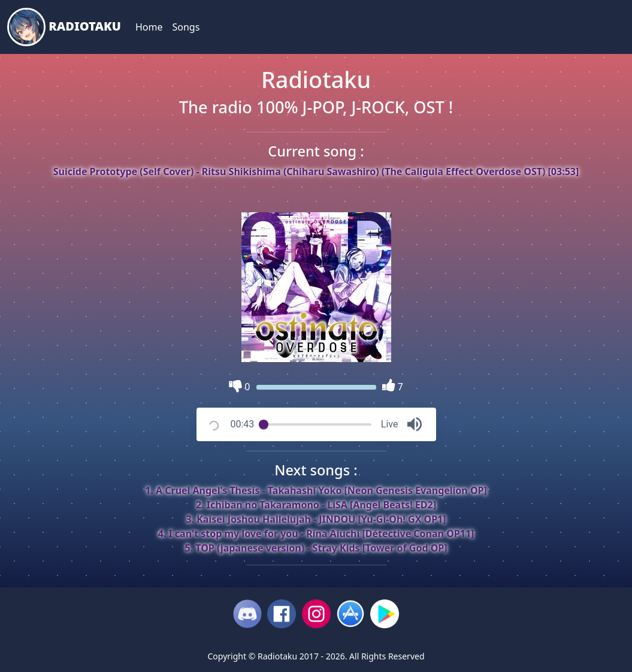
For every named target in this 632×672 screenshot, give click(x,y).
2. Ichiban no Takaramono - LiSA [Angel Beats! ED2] (316, 505)
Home (149, 27)
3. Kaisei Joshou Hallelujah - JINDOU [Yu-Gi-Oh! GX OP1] (316, 519)
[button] (415, 424)
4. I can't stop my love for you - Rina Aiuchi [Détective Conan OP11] (316, 534)
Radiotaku (64, 27)
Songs (186, 27)
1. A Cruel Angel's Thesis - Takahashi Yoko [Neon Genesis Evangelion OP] (316, 490)
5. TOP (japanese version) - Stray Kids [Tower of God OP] (316, 548)
